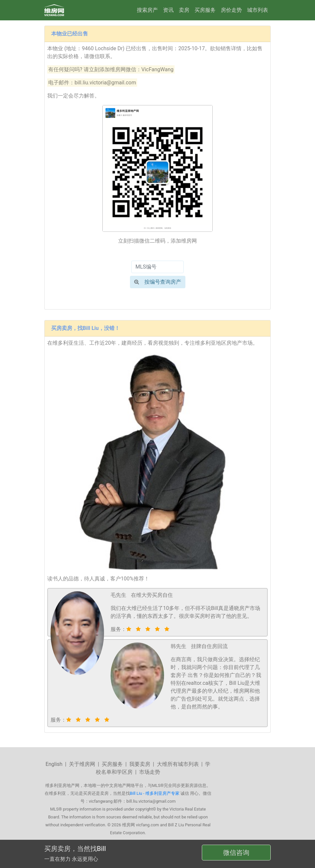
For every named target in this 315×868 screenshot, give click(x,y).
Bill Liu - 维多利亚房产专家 (155, 793)
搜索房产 (147, 10)
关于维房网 (82, 764)
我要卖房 (140, 764)
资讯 (168, 10)
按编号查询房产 (158, 282)
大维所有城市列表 (178, 764)
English (54, 764)
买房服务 (205, 10)
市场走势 (150, 772)
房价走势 (231, 10)
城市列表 (258, 10)
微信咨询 (236, 853)
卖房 (184, 10)
